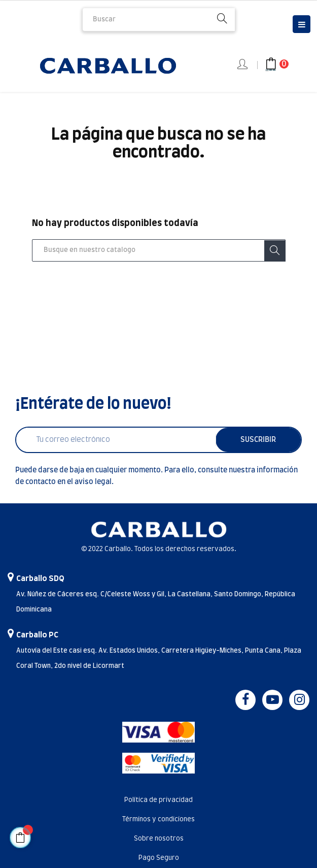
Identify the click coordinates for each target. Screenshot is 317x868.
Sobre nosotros (159, 839)
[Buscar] (159, 250)
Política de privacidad (158, 800)
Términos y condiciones (158, 819)
